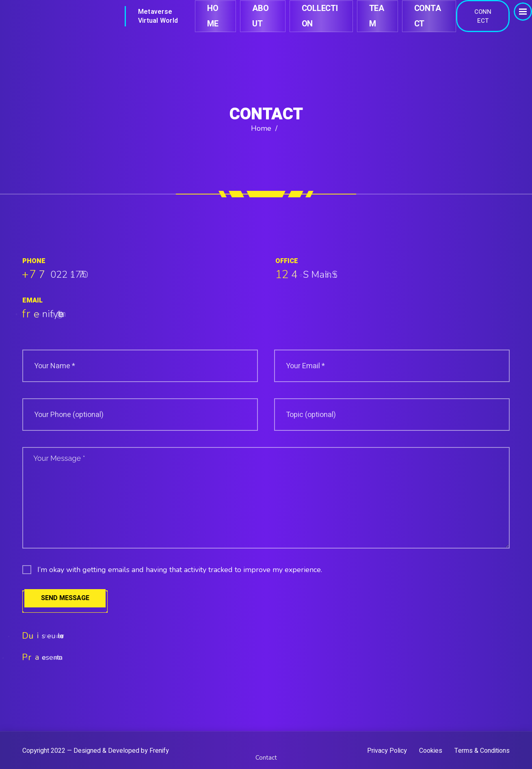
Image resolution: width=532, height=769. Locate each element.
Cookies (431, 751)
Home (261, 128)
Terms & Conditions (482, 751)
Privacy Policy (387, 751)
